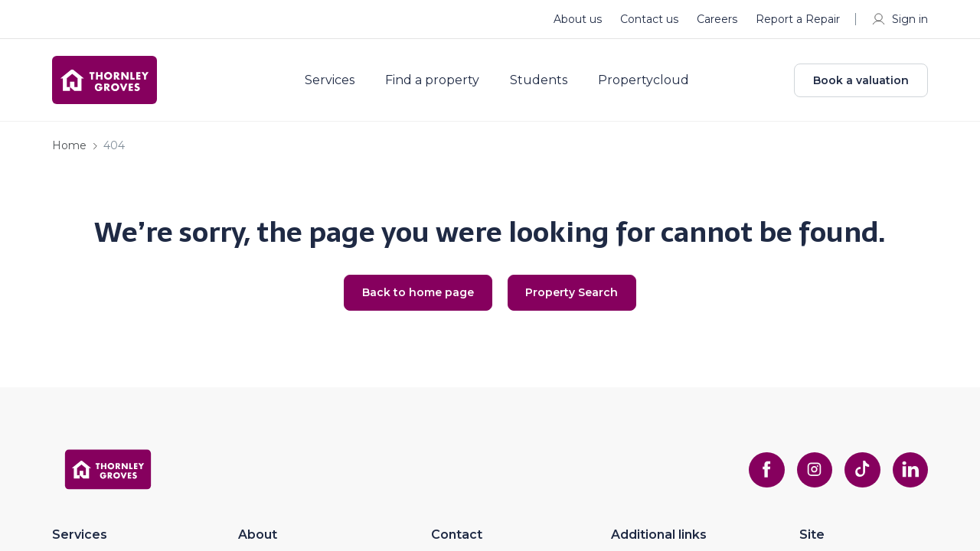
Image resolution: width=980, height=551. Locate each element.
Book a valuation (861, 83)
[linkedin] (910, 475)
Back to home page (416, 298)
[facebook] (763, 475)
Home (69, 150)
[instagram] (812, 475)
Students (544, 83)
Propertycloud (649, 83)
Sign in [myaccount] (899, 19)
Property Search (575, 298)
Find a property (438, 83)
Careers (717, 19)
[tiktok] (861, 475)
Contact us (649, 19)
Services (335, 83)
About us (578, 19)
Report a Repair (798, 19)
